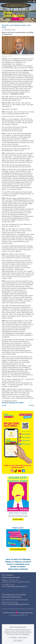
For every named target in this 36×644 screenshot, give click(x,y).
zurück (4, 405)
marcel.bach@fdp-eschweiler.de (18, 604)
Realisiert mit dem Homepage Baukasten (18, 613)
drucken (31, 405)
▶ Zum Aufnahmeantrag (18, 549)
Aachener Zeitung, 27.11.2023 (13, 403)
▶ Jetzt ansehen (18, 519)
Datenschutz (26, 634)
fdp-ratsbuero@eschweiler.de (17, 586)
